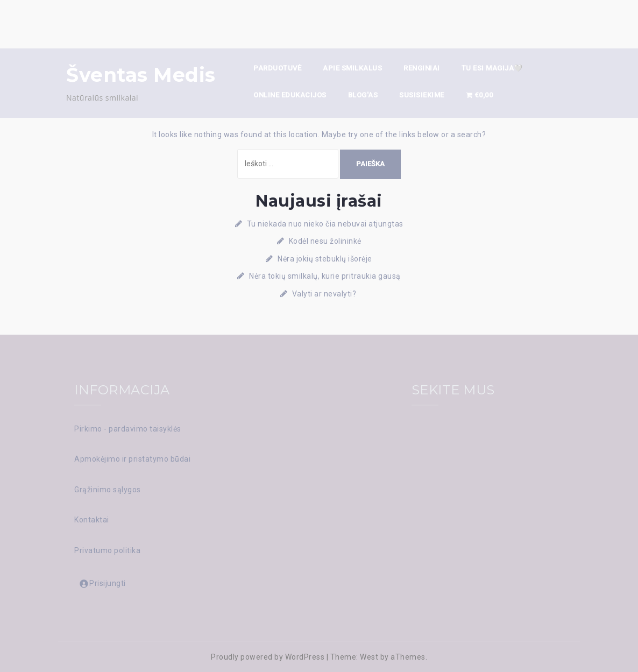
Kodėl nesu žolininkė (325, 241)
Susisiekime (422, 95)
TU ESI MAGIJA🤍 (492, 68)
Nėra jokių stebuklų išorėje (325, 259)
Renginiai (422, 68)
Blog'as (363, 95)
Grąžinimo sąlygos (108, 490)
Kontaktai (92, 520)
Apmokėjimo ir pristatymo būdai (132, 459)
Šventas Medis (141, 75)
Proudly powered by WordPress (268, 657)
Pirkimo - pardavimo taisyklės (128, 429)
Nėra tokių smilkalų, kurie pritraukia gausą (325, 276)
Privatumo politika (107, 550)
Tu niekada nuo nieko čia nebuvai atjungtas (325, 224)
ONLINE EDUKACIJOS (290, 95)
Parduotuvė (277, 68)
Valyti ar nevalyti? (325, 294)
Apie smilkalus (352, 68)
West (369, 657)
